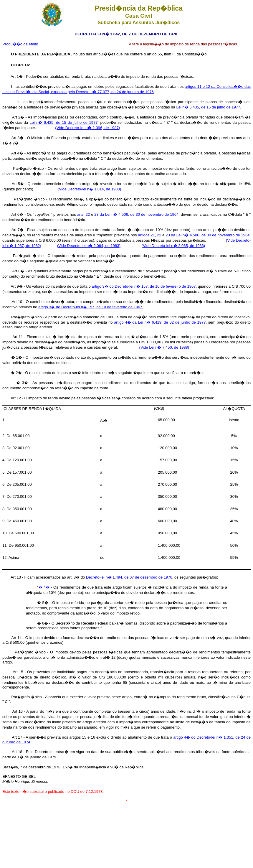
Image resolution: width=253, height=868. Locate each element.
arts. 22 (84, 214)
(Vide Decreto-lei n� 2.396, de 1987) (87, 128)
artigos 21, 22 (150, 235)
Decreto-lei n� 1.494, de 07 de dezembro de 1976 (129, 577)
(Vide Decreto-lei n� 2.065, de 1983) (173, 246)
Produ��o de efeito (20, 44)
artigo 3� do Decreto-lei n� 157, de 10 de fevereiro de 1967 (144, 286)
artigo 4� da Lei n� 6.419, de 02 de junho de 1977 (160, 322)
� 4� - (46, 587)
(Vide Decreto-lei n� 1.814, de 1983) (89, 189)
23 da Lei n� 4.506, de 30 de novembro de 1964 (136, 214)
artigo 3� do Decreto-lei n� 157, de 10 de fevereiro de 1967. (91, 307)
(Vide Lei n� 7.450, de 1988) (164, 347)
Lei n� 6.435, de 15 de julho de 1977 (208, 107)
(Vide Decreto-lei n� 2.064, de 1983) (89, 246)
